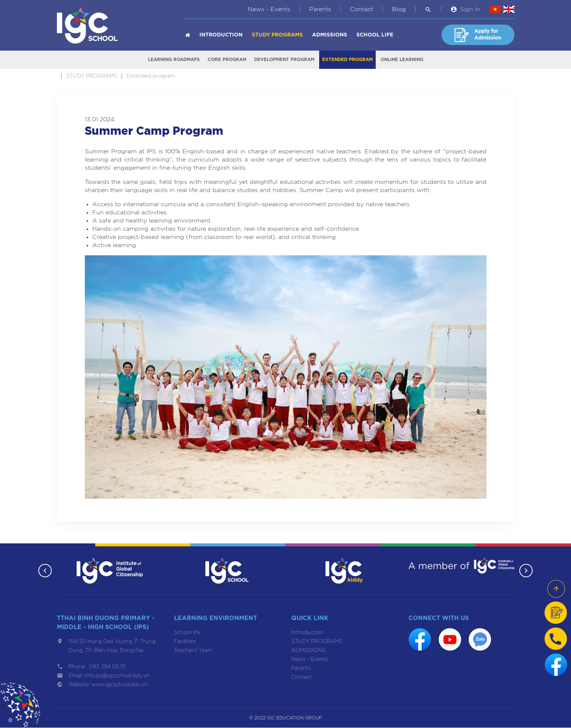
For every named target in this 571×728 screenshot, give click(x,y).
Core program (227, 60)
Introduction (221, 35)
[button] (45, 571)
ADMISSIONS (330, 35)
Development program (284, 60)
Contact (362, 9)
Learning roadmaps (174, 60)
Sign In (470, 9)
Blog (399, 9)
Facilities (185, 642)
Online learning (402, 60)
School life (375, 35)
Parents (320, 9)
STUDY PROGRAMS (277, 35)
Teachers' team (193, 651)
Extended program (347, 60)
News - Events (269, 9)
